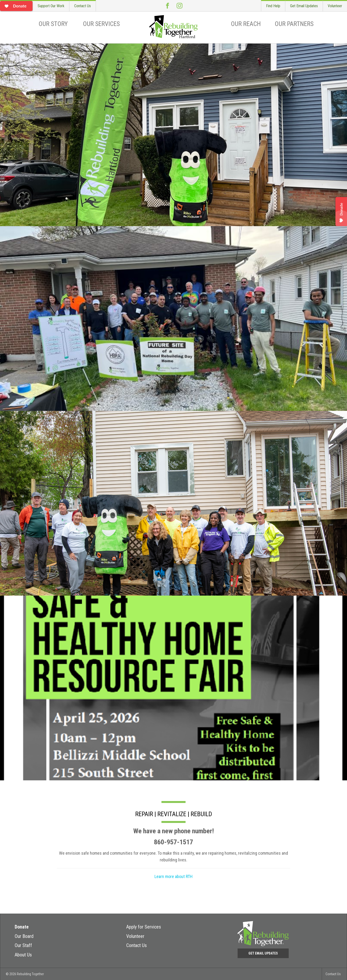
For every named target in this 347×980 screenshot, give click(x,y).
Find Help (273, 6)
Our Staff (23, 945)
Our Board (24, 936)
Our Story (53, 24)
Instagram (180, 6)
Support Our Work (51, 6)
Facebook (167, 6)
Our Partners (294, 24)
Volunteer (335, 6)
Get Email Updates (304, 6)
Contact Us (83, 6)
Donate (22, 927)
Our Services (101, 24)
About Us (23, 955)
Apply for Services (144, 927)
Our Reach (246, 24)
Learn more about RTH (173, 876)
